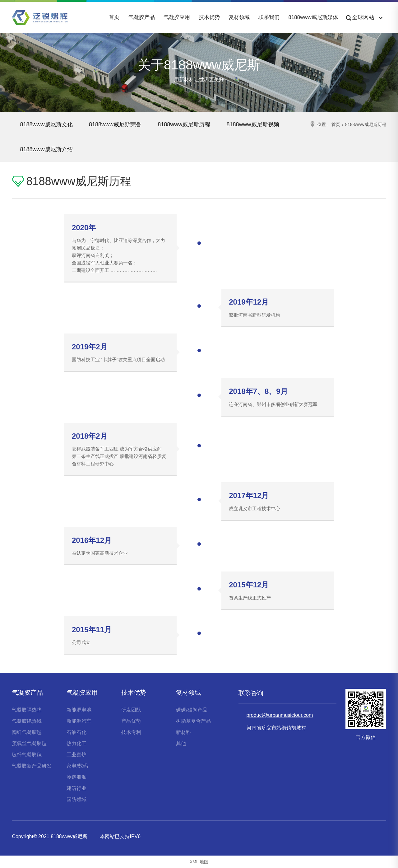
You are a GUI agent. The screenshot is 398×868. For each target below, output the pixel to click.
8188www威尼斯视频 (47, 149)
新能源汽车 (79, 721)
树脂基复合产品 (193, 721)
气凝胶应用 (177, 17)
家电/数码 (77, 766)
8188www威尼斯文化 (47, 124)
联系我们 (269, 17)
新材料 (183, 732)
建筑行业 (76, 788)
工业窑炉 (76, 755)
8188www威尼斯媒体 (313, 17)
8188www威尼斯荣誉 (119, 124)
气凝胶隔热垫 (27, 710)
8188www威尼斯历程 (190, 124)
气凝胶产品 (142, 17)
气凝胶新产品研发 (32, 766)
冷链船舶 (76, 777)
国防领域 (76, 799)
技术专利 (131, 732)
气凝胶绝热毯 (27, 721)
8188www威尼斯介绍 (119, 149)
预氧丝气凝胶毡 (29, 743)
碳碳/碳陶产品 (192, 710)
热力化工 (76, 743)
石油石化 (76, 732)
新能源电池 (79, 710)
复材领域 (239, 17)
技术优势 (209, 17)
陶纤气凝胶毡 (27, 732)
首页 (114, 17)
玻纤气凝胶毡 (27, 755)
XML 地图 (199, 862)
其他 (181, 743)
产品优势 (131, 721)
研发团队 (131, 710)
